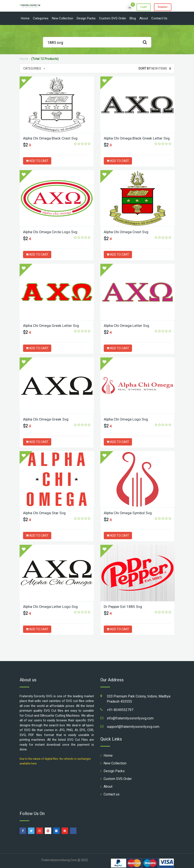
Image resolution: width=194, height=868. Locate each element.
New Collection (63, 18)
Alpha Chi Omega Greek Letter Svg (52, 325)
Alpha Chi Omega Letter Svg (127, 325)
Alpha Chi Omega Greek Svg (47, 419)
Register (162, 8)
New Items (155, 68)
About (144, 18)
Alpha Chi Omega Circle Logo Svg (51, 232)
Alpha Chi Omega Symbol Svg (129, 513)
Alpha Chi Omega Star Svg (45, 513)
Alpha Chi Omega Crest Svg (127, 232)
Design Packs (86, 18)
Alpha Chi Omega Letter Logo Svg (51, 606)
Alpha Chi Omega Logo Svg (127, 419)
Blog (133, 18)
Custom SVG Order (113, 18)
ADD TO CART (37, 161)
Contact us (159, 18)
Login (141, 8)
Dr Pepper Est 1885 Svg (124, 606)
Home (25, 18)
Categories (41, 18)
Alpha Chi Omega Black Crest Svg (51, 138)
